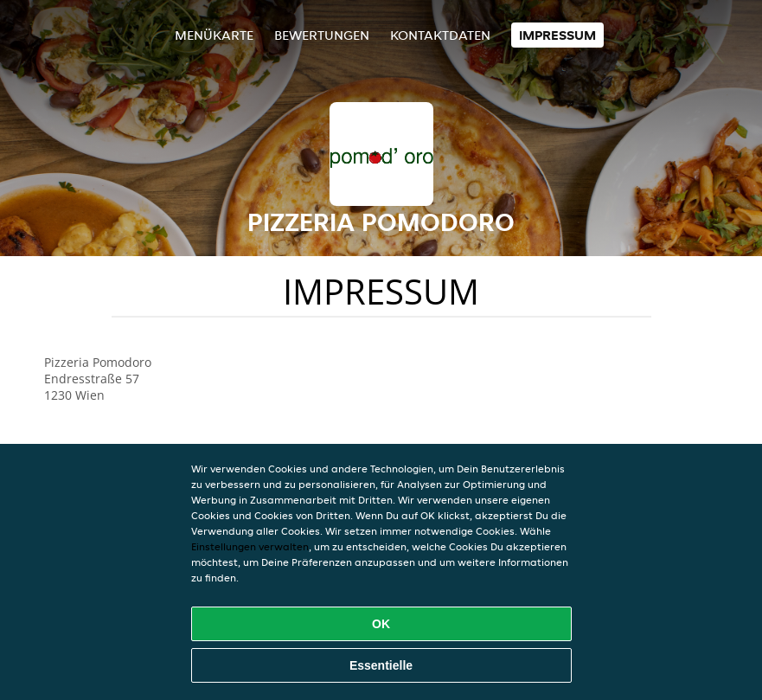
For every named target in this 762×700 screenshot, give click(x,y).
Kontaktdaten (440, 35)
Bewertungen (322, 35)
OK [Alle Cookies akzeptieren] (381, 624)
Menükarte (214, 35)
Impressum (557, 35)
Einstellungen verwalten (250, 546)
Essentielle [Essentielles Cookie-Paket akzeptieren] (381, 665)
